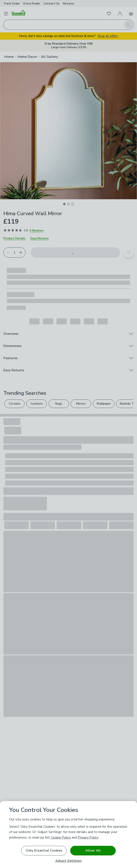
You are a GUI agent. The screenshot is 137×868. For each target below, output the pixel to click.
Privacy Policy (88, 838)
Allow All (93, 851)
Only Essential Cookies (44, 851)
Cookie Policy (61, 838)
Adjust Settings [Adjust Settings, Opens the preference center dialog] (68, 861)
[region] (68, 835)
